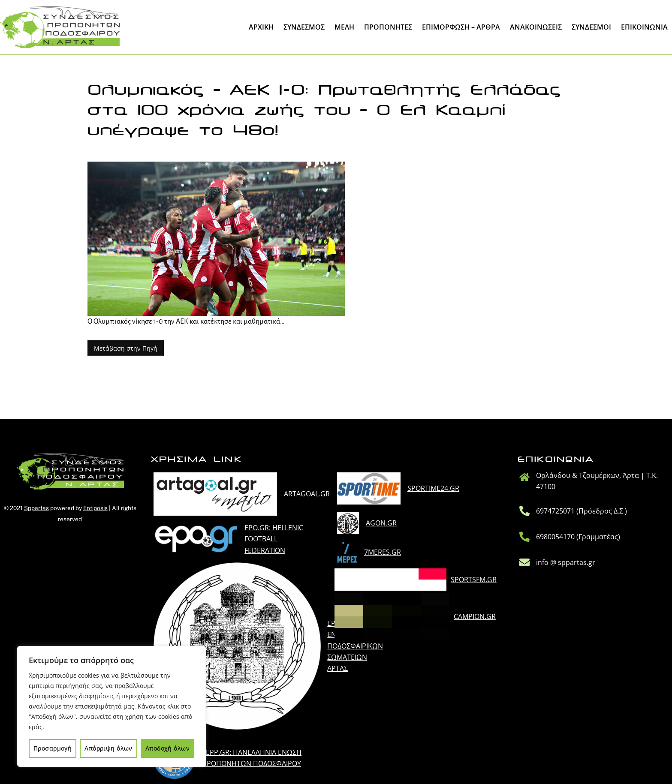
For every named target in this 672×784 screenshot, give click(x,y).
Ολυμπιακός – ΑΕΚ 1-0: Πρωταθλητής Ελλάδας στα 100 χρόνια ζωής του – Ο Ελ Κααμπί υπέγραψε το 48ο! (324, 110)
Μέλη (344, 27)
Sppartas (36, 508)
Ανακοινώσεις (536, 27)
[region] (111, 706)
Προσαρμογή (53, 748)
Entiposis (95, 508)
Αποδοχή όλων (167, 748)
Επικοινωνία (644, 27)
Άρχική (261, 27)
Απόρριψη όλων (108, 748)
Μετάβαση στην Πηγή (126, 348)
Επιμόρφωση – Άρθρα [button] (461, 27)
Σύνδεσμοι (591, 27)
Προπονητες (388, 27)
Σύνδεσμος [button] (304, 27)
